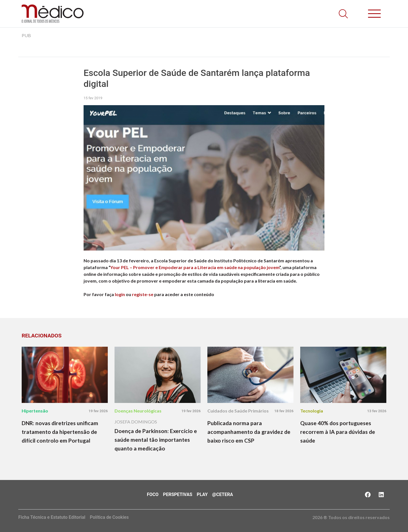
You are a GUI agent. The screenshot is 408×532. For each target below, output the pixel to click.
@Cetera (223, 494)
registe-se (143, 294)
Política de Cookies (109, 517)
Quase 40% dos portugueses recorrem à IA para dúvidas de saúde (338, 432)
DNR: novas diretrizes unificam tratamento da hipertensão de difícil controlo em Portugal (60, 432)
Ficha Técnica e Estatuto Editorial (52, 517)
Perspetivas (178, 494)
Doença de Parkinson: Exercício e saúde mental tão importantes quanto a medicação (156, 440)
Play (202, 494)
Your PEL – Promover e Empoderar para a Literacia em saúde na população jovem (195, 267)
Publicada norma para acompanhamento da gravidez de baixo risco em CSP (249, 432)
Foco (153, 494)
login (120, 294)
